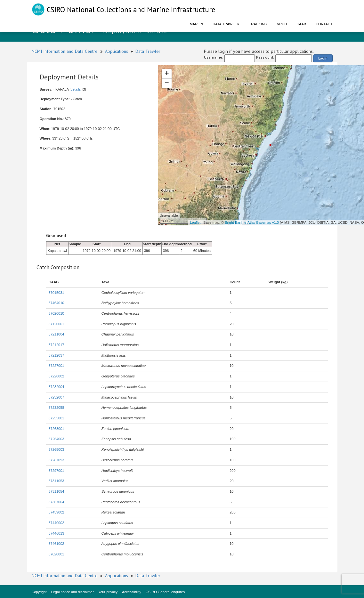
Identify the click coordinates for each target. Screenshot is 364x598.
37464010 (57, 303)
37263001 (57, 429)
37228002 (57, 376)
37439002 (57, 512)
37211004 (57, 334)
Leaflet (195, 222)
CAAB (301, 24)
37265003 (57, 449)
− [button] (167, 84)
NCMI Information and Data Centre (65, 51)
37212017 (57, 345)
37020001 (57, 554)
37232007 (57, 397)
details (76, 89)
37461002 (57, 544)
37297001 (57, 471)
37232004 (57, 387)
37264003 (57, 439)
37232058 (57, 408)
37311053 (57, 481)
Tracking (258, 24)
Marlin (197, 24)
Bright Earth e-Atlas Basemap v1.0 (252, 222)
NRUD (282, 24)
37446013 (57, 533)
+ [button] (167, 74)
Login (323, 58)
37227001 (57, 366)
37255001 (57, 418)
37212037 (57, 355)
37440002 (57, 523)
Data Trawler (226, 24)
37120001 (57, 324)
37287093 (57, 460)
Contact (324, 24)
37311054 (57, 491)
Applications (117, 51)
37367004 (57, 502)
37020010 (57, 313)
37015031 (57, 293)
